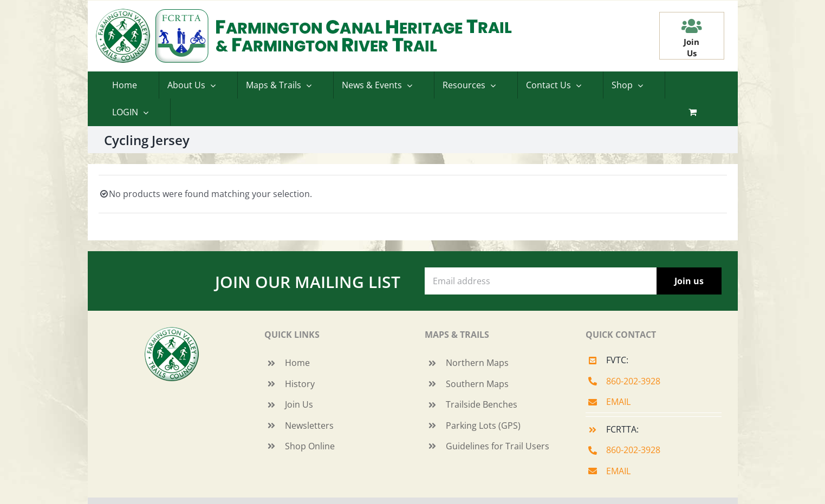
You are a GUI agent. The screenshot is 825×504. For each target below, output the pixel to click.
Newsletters (309, 426)
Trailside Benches (482, 404)
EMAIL (618, 402)
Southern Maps (477, 384)
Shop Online (310, 446)
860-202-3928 (633, 381)
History (300, 384)
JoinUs (691, 47)
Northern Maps (477, 363)
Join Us (299, 404)
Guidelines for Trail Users (498, 446)
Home (297, 363)
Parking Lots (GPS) (483, 426)
